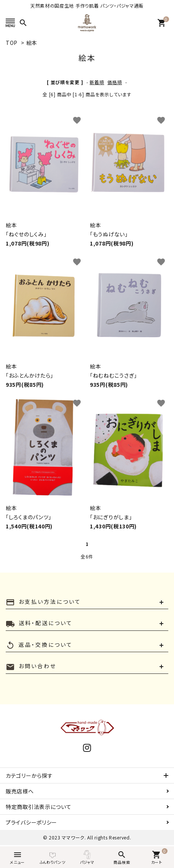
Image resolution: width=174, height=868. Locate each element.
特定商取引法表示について (38, 807)
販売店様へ (20, 791)
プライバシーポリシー (31, 822)
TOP (12, 43)
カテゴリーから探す (29, 775)
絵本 (32, 43)
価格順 (115, 82)
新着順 (97, 82)
